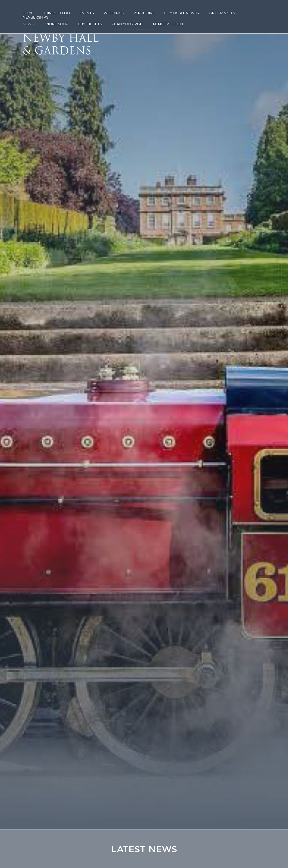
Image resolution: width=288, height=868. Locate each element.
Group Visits (213, 13)
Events (83, 13)
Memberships (247, 13)
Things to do (55, 13)
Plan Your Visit (122, 20)
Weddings (109, 13)
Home (28, 13)
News (28, 20)
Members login (161, 20)
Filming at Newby (175, 13)
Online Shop (55, 20)
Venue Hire (139, 13)
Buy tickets (87, 20)
